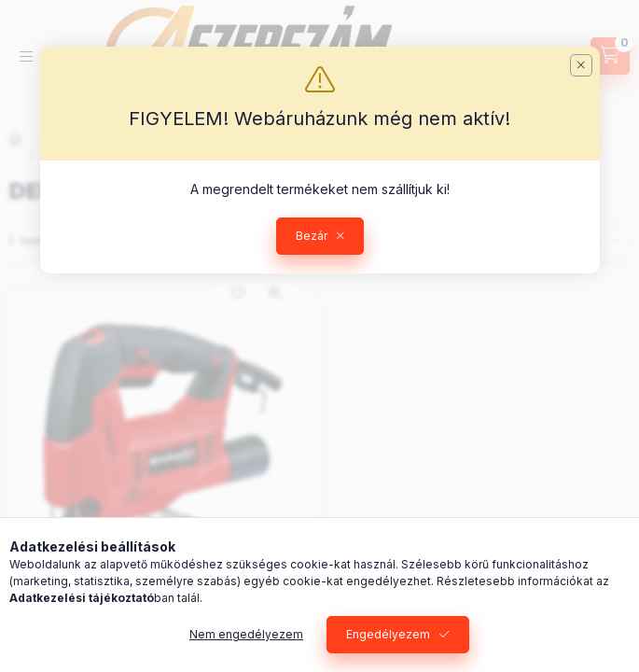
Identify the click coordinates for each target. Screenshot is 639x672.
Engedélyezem (388, 634)
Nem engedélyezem (246, 634)
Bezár (312, 236)
